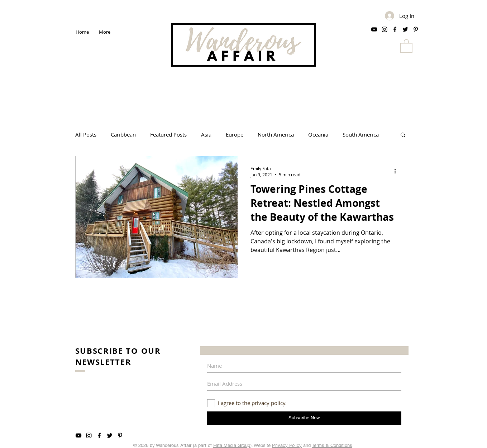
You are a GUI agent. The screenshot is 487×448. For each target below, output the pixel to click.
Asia (206, 134)
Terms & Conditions (332, 445)
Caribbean (123, 134)
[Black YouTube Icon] (374, 29)
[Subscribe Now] (304, 418)
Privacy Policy (287, 445)
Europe (235, 134)
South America (361, 134)
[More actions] (398, 171)
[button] (406, 46)
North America (276, 134)
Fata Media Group (232, 445)
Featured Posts (168, 134)
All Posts (86, 134)
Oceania (318, 134)
